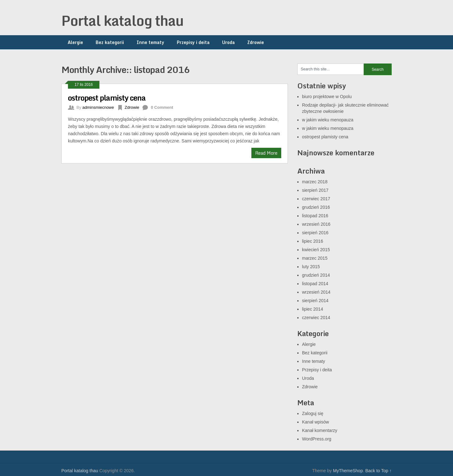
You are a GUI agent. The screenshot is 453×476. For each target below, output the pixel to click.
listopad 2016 (315, 216)
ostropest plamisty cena (107, 98)
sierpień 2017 (315, 190)
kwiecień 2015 (316, 250)
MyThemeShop (348, 471)
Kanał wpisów (316, 422)
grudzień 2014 (316, 275)
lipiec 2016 (313, 241)
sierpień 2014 (315, 301)
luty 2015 (311, 267)
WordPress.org (317, 439)
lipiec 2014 (313, 309)
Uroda (228, 42)
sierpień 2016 (315, 233)
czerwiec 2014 (316, 318)
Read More (266, 153)
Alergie (75, 42)
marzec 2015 (315, 258)
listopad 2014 (315, 284)
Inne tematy (150, 42)
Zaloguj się (313, 413)
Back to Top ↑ (378, 471)
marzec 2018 (315, 182)
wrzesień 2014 (316, 292)
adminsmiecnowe (98, 107)
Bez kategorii (110, 42)
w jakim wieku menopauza (328, 120)
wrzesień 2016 (316, 224)
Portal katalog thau (122, 20)
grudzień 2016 (316, 207)
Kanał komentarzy (320, 430)
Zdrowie (256, 42)
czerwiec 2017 (316, 199)
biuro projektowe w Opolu (327, 97)
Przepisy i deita (193, 42)
